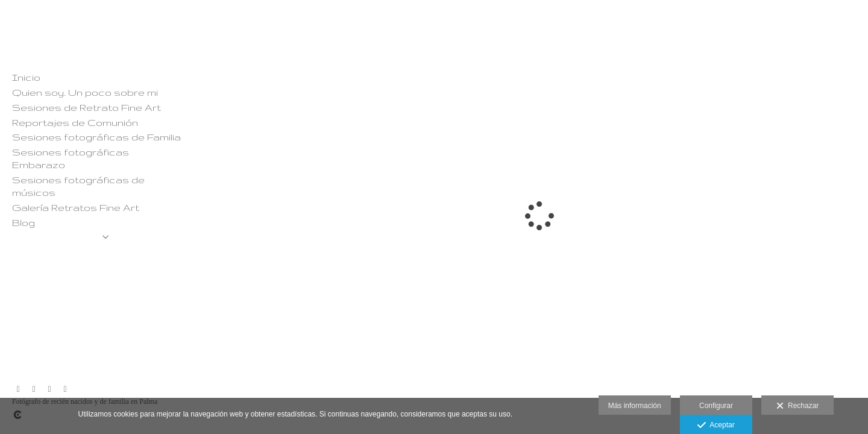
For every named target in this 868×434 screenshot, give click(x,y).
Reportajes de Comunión (75, 122)
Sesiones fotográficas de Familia (96, 137)
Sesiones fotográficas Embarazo (71, 158)
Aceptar (716, 426)
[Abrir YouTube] (49, 389)
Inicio (26, 77)
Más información (635, 406)
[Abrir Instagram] (18, 389)
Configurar (716, 406)
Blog (24, 222)
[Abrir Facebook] (34, 389)
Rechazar (797, 406)
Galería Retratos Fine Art (76, 207)
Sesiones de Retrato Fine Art (86, 107)
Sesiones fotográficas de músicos (78, 186)
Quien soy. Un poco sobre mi (85, 92)
